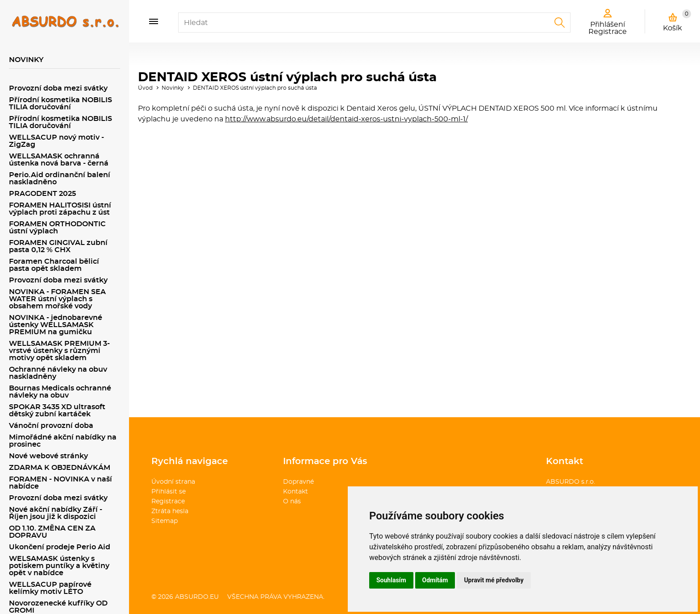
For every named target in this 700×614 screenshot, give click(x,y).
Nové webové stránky (48, 456)
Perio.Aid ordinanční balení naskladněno (60, 178)
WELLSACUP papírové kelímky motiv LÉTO (50, 588)
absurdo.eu (197, 597)
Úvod (145, 88)
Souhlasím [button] (391, 580)
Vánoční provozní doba (51, 426)
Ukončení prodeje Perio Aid (60, 547)
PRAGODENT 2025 (42, 194)
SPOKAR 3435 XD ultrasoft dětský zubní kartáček (57, 411)
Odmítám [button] (435, 580)
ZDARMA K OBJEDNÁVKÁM (60, 468)
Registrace (168, 502)
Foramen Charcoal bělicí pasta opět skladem (54, 265)
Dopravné (298, 482)
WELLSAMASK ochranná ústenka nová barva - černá (59, 160)
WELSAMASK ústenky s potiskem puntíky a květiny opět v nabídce (59, 566)
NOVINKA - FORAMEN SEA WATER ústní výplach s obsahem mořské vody (57, 299)
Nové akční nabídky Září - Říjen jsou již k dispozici (56, 513)
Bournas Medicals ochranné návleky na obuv (60, 392)
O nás (292, 502)
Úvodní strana (173, 482)
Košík (677, 21)
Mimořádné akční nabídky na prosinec (63, 441)
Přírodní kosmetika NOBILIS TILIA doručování (60, 104)
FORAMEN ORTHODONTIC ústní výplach (57, 228)
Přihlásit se (169, 492)
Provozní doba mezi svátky (58, 88)
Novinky (173, 88)
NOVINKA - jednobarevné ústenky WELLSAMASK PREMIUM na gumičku (56, 325)
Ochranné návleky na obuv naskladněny (58, 373)
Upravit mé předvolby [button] (494, 580)
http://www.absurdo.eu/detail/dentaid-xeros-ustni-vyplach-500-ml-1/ (346, 119)
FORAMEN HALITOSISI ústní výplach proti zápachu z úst (60, 209)
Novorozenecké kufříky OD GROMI (58, 607)
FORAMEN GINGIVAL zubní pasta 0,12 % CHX (58, 246)
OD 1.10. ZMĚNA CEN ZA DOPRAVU (52, 532)
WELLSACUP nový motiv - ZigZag (56, 141)
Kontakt (296, 492)
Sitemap (165, 521)
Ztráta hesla (170, 511)
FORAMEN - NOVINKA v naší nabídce (60, 483)
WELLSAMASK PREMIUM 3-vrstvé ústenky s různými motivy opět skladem (59, 351)
